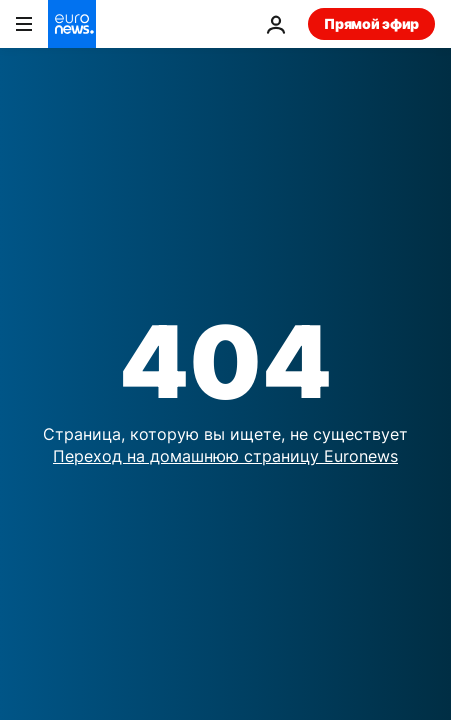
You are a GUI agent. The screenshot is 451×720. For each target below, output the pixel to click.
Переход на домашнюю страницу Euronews (225, 456)
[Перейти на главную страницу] (72, 24)
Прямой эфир (371, 23)
